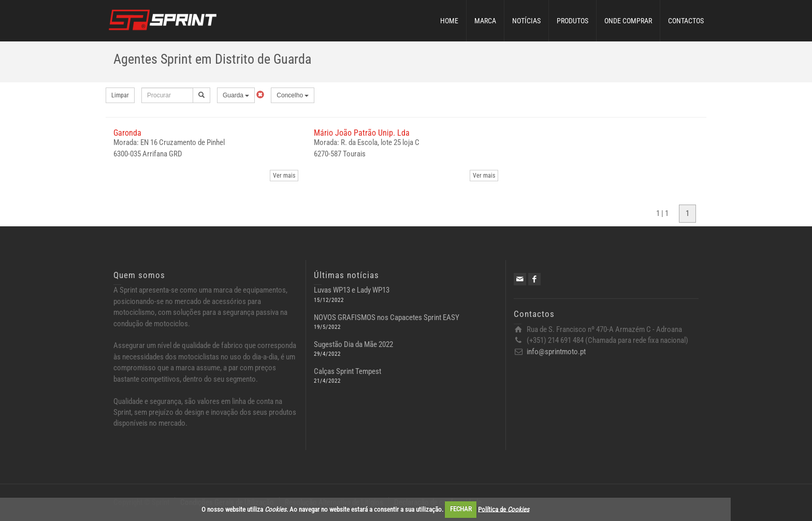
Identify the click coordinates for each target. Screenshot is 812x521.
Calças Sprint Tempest (347, 371)
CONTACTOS (686, 21)
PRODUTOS (572, 21)
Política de (504, 509)
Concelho (293, 95)
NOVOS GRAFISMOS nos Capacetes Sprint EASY (387, 317)
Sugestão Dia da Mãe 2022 (353, 344)
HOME (449, 21)
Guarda (236, 95)
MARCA (485, 21)
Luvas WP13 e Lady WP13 (352, 290)
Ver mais (284, 176)
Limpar (120, 95)
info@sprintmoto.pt (556, 352)
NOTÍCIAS (526, 21)
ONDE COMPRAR (628, 21)
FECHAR (461, 509)
